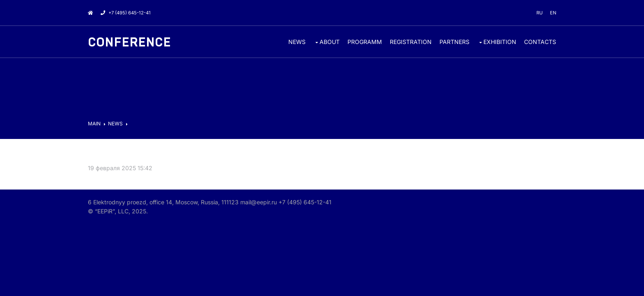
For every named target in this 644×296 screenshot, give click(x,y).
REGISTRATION (411, 42)
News (297, 42)
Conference (129, 43)
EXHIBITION (500, 42)
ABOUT (330, 42)
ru (539, 13)
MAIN (94, 124)
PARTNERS (454, 42)
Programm (365, 42)
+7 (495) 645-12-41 (126, 13)
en (553, 13)
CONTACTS (540, 42)
